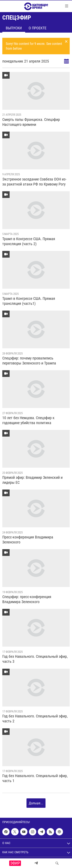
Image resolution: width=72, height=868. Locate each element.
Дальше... (36, 803)
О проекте (38, 28)
